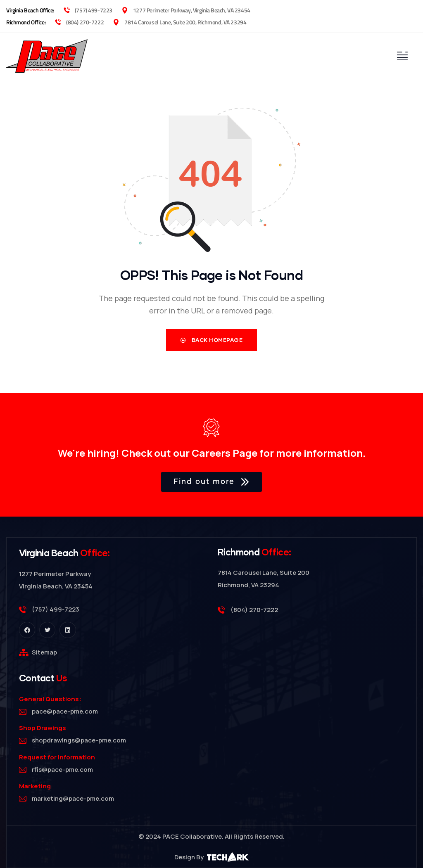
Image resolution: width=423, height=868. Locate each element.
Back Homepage (212, 340)
